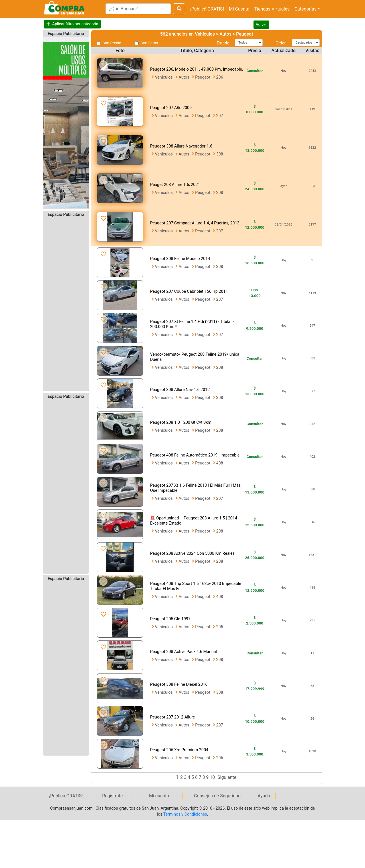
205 (220, 627)
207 (220, 116)
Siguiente (227, 777)
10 (213, 777)
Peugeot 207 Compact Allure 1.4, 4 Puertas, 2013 (195, 223)
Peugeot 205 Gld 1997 (170, 619)
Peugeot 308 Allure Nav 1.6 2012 (180, 390)
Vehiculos (164, 77)
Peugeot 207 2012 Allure (172, 717)
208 (220, 193)
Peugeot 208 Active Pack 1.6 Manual (183, 652)
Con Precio (112, 43)
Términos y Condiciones (185, 814)
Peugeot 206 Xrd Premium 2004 (179, 750)
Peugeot (203, 77)
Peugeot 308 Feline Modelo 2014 (180, 259)
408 (220, 463)
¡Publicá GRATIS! (207, 9)
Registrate (112, 796)
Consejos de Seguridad (217, 796)
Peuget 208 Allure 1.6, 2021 (175, 185)
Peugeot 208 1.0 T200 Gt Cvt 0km (181, 422)
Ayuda (264, 796)
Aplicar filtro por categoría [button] (75, 24)
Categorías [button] (306, 9)
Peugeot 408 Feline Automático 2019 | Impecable (195, 455)
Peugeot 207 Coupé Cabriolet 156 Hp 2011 (189, 291)
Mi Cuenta (239, 9)
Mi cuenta (159, 796)
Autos (184, 77)
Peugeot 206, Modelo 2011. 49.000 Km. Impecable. (196, 69)
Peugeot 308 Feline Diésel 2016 (179, 684)
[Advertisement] (66, 304)
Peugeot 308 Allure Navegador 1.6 (181, 146)
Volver (261, 24)
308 (220, 154)
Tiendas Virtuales (272, 9)
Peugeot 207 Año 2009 (171, 108)
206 (220, 77)
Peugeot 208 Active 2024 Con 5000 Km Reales (192, 553)
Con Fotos (149, 43)
